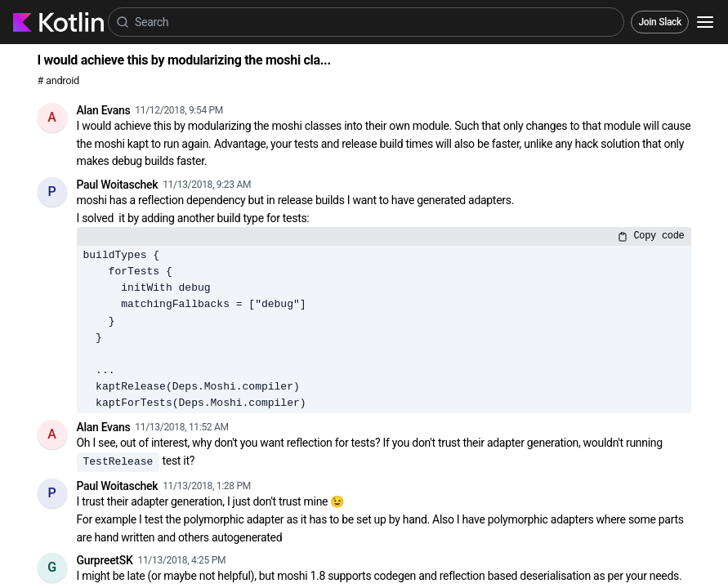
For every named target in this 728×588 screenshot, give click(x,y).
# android (58, 80)
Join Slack (660, 22)
